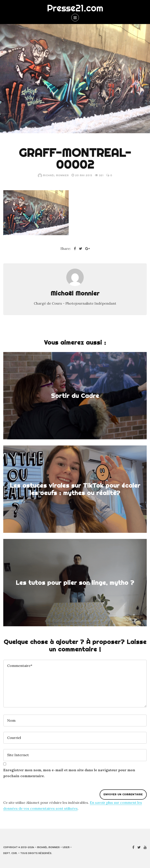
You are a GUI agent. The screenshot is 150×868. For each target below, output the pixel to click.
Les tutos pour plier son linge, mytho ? (75, 582)
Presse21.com (75, 8)
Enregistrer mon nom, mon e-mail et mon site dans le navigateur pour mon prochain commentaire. (69, 773)
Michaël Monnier (53, 175)
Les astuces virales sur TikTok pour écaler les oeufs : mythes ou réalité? (75, 489)
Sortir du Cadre (75, 396)
